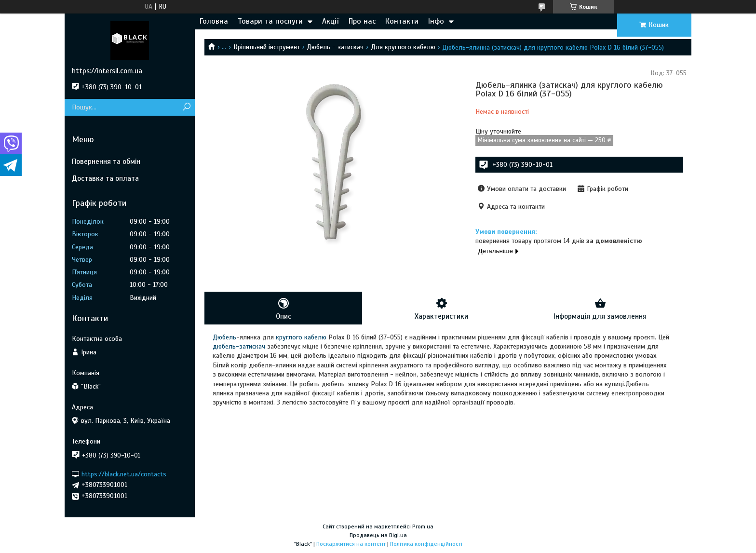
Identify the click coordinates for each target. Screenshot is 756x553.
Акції (331, 21)
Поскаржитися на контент (351, 544)
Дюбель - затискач (335, 47)
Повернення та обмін (106, 162)
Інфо (436, 21)
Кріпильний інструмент (267, 47)
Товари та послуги (270, 21)
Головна (214, 21)
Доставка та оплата (105, 178)
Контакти (402, 21)
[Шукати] (186, 107)
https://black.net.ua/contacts (124, 474)
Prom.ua (423, 526)
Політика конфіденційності (426, 544)
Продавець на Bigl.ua (378, 535)
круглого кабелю (301, 337)
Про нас (362, 21)
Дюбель (224, 337)
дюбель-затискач (239, 346)
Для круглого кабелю (403, 47)
